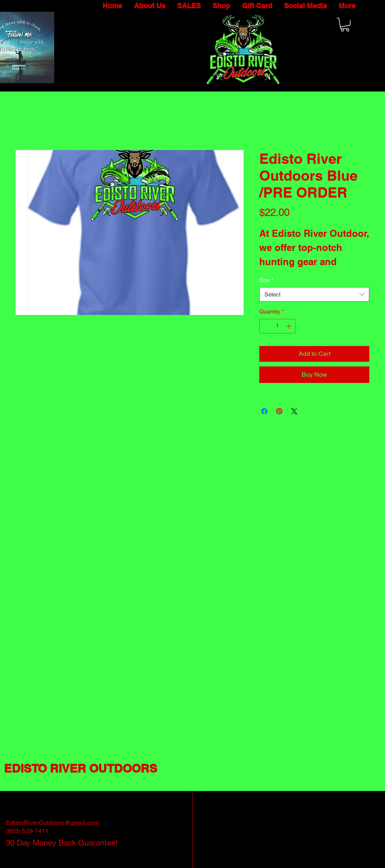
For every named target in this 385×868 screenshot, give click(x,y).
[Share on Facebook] (264, 411)
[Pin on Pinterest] (279, 411)
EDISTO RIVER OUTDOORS (81, 768)
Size (266, 280)
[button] (345, 25)
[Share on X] (294, 411)
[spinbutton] (277, 326)
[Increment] (289, 326)
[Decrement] (265, 326)
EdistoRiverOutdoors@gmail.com (52, 823)
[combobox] (314, 295)
